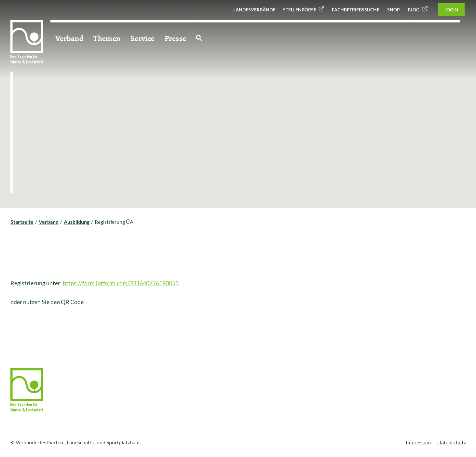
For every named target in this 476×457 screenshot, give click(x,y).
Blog (414, 10)
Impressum (418, 442)
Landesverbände (254, 10)
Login (451, 10)
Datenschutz (452, 442)
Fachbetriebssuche (356, 10)
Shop (394, 10)
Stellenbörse (300, 10)
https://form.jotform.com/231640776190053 (121, 283)
